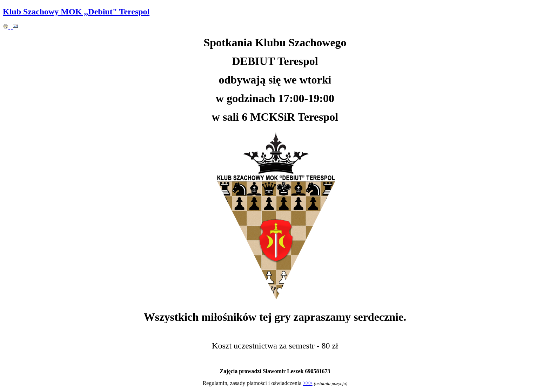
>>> (308, 383)
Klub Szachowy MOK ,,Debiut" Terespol (76, 12)
